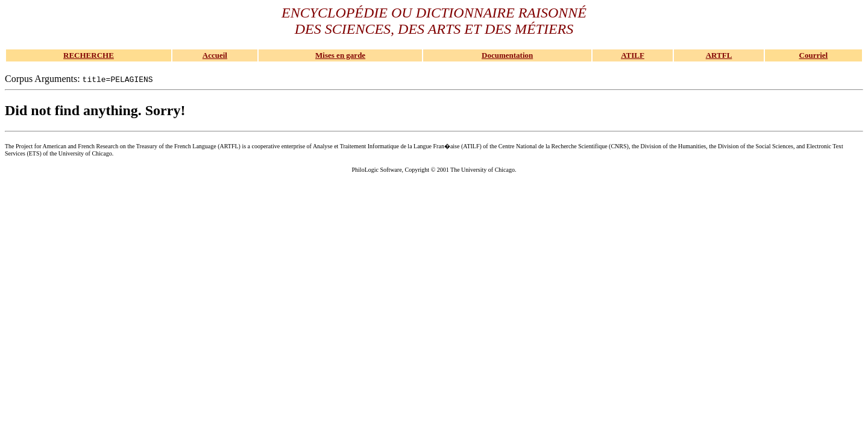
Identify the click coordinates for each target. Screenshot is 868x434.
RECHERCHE (89, 55)
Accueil (215, 55)
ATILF (633, 55)
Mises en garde (340, 55)
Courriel (814, 55)
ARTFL (719, 55)
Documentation (507, 55)
